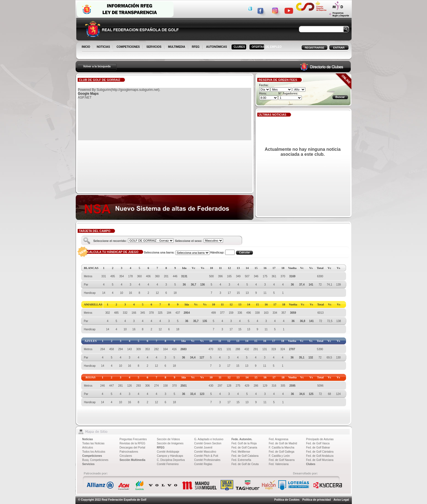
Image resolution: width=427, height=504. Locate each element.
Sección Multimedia (133, 460)
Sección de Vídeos (168, 439)
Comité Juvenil (203, 448)
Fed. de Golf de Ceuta (245, 464)
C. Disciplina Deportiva (171, 460)
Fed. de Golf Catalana (245, 456)
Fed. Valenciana (279, 464)
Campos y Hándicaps (170, 456)
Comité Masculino (205, 452)
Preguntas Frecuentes (133, 439)
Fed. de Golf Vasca (318, 443)
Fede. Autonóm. (242, 439)
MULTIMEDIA (177, 47)
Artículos (88, 448)
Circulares (126, 456)
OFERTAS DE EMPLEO (267, 47)
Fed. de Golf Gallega (282, 452)
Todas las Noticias (94, 443)
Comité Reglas (203, 464)
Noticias (88, 439)
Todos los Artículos (94, 452)
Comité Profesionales (207, 460)
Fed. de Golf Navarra (282, 460)
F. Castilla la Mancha (282, 448)
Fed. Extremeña (241, 460)
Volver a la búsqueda (97, 66)
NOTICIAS (104, 47)
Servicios (88, 464)
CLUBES (239, 47)
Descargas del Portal (133, 448)
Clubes (311, 464)
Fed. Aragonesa (279, 439)
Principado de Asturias (320, 439)
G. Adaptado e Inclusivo (209, 439)
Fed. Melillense (241, 452)
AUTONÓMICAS (217, 47)
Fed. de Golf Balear (318, 448)
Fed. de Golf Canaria (244, 448)
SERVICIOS (154, 47)
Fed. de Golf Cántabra (320, 452)
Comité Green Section (208, 443)
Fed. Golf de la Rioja (244, 443)
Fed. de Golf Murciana (320, 460)
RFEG (196, 47)
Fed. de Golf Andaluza (320, 456)
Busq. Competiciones (95, 460)
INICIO (87, 47)
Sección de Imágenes (170, 443)
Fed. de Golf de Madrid (283, 443)
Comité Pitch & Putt (206, 456)
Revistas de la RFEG (133, 443)
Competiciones (92, 456)
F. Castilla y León (279, 456)
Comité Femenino (168, 464)
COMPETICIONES (129, 47)
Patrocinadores (129, 452)
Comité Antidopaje (168, 452)
